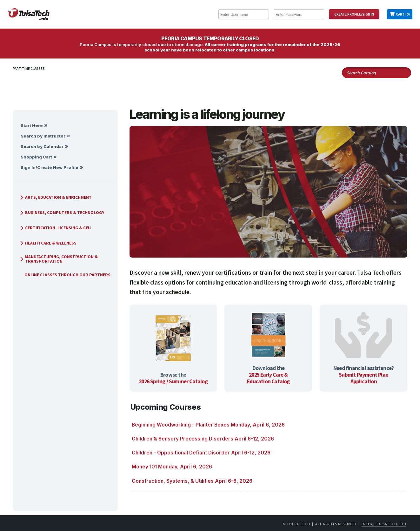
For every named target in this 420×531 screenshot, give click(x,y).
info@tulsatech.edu (384, 524)
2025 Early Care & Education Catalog (268, 378)
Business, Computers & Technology (62, 213)
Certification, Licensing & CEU (55, 228)
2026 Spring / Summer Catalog (173, 381)
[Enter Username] (244, 14)
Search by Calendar (42, 147)
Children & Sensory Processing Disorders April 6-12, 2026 (203, 439)
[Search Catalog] (377, 73)
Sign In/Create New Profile (50, 168)
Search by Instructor (43, 136)
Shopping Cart (36, 157)
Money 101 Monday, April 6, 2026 (172, 467)
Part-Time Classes (29, 69)
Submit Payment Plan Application (363, 378)
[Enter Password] (299, 14)
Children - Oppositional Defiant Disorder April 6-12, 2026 (201, 453)
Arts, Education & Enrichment (55, 197)
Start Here (32, 126)
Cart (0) (403, 14)
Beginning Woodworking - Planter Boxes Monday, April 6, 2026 (208, 425)
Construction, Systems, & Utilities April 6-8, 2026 (192, 481)
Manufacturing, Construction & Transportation (58, 259)
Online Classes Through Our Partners (65, 275)
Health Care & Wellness (48, 243)
